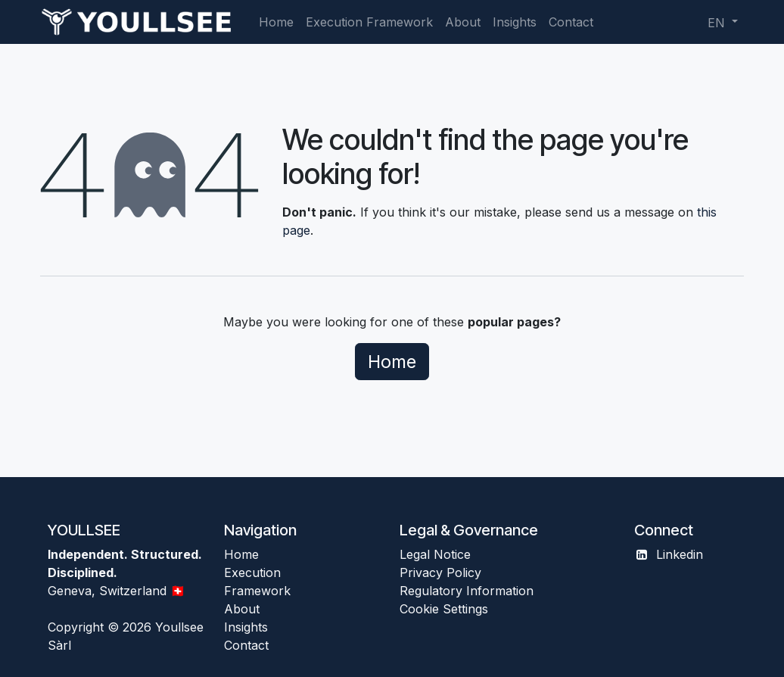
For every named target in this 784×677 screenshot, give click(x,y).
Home (392, 362)
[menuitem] (276, 22)
